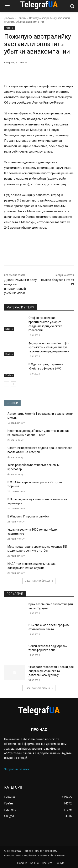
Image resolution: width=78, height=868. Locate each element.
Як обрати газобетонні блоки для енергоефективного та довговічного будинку (51, 671)
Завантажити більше (39, 581)
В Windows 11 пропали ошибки (28, 516)
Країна (9, 329)
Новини (22, 18)
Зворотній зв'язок (17, 769)
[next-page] (13, 384)
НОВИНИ (12, 403)
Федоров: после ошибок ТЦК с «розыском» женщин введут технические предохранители (49, 347)
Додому (9, 18)
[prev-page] (7, 384)
